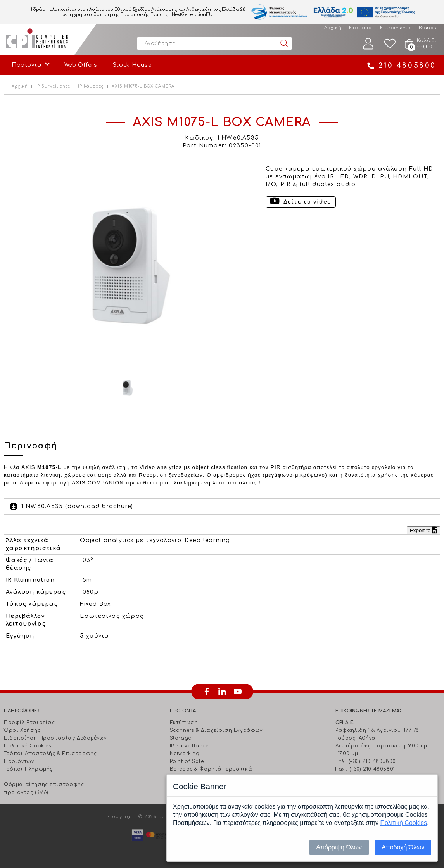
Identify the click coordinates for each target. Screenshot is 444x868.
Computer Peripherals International (37, 40)
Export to (423, 530)
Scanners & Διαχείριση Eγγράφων (216, 730)
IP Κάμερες (91, 86)
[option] (128, 266)
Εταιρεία (360, 28)
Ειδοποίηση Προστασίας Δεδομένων (55, 738)
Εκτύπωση (184, 723)
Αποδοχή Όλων (403, 847)
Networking (185, 754)
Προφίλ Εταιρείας (29, 723)
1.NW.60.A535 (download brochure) (77, 506)
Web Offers (81, 65)
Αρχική (333, 28)
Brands (428, 28)
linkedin (222, 692)
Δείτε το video (308, 202)
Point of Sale (187, 761)
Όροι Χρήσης (22, 730)
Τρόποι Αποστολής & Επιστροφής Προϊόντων (50, 757)
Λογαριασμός (368, 44)
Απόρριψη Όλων (339, 847)
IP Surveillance (53, 86)
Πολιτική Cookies (28, 746)
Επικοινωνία (396, 28)
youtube (238, 692)
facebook (207, 692)
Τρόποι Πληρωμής (28, 769)
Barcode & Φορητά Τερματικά (211, 769)
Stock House (132, 65)
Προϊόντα (27, 65)
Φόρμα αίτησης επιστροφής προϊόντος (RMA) (44, 788)
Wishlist (390, 44)
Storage (181, 738)
